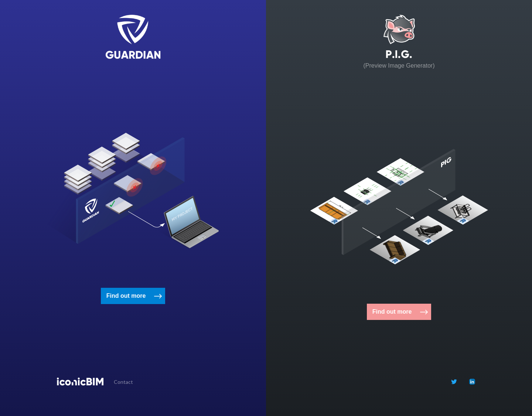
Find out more (126, 296)
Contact (123, 382)
